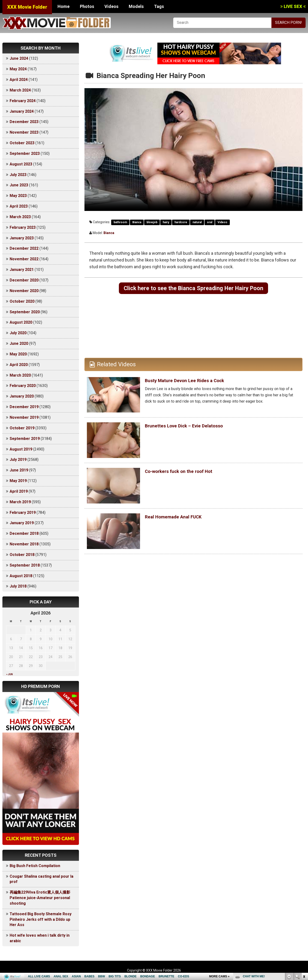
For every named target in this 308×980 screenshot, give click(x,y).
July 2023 (18, 175)
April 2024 (19, 80)
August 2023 (21, 164)
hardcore (181, 222)
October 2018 (22, 555)
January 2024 (22, 111)
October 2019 (22, 428)
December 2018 (24, 533)
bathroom (120, 222)
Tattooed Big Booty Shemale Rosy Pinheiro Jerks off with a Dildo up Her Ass (41, 919)
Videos (111, 6)
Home (64, 6)
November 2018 (24, 544)
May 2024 (18, 69)
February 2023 (23, 227)
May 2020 (18, 354)
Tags (159, 6)
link (304, 905)
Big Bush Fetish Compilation (35, 866)
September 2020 (25, 312)
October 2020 (22, 301)
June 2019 (19, 470)
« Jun (10, 674)
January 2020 (22, 396)
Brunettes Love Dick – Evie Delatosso (194, 427)
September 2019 (25, 439)
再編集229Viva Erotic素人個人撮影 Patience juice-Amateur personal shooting (42, 898)
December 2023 (24, 122)
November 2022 (24, 259)
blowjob (152, 222)
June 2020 (19, 343)
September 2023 (25, 154)
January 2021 (22, 270)
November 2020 (24, 291)
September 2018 (25, 565)
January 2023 (22, 238)
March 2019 (20, 502)
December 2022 (24, 248)
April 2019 (19, 491)
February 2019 (23, 513)
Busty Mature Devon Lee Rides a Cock (195, 382)
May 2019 (18, 481)
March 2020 (20, 375)
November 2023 (24, 132)
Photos (87, 6)
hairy (166, 222)
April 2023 (19, 206)
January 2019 (22, 523)
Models (136, 6)
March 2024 (20, 90)
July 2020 (18, 333)
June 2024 (19, 58)
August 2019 (21, 449)
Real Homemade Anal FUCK (181, 518)
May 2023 (18, 196)
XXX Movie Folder (27, 7)
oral (210, 222)
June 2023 (19, 185)
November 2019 (24, 417)
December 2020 (24, 280)
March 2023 (20, 217)
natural (197, 222)
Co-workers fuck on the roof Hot (188, 473)
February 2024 (23, 101)
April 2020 (19, 365)
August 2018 (21, 576)
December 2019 (24, 407)
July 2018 (18, 586)
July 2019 (18, 460)
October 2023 (22, 143)
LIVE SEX (293, 6)
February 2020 (23, 386)
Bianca (137, 222)
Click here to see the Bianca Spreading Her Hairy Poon (193, 289)
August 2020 (21, 322)
